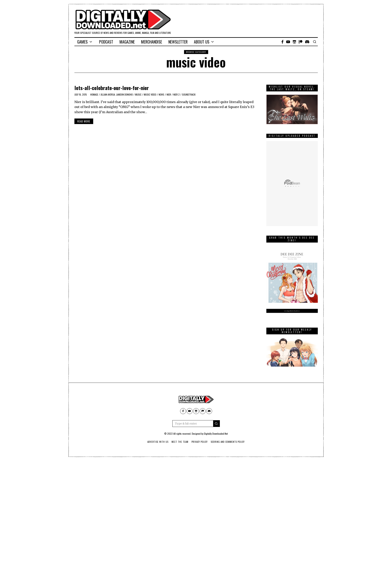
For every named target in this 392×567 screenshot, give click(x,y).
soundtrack (189, 94)
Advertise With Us (158, 442)
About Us (202, 42)
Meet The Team (180, 442)
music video (150, 94)
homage (94, 94)
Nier (169, 94)
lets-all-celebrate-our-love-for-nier (112, 88)
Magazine (127, 42)
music (138, 94)
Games (82, 42)
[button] (216, 424)
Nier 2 (177, 94)
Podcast (106, 42)
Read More (84, 121)
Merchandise (152, 42)
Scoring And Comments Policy (228, 442)
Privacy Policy (200, 442)
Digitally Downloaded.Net (216, 434)
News (161, 94)
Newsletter (178, 42)
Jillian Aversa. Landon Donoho (117, 94)
